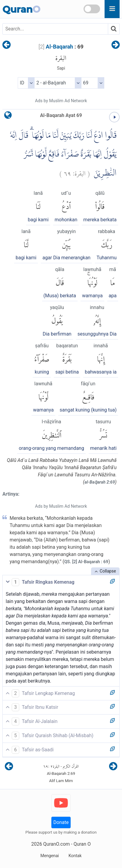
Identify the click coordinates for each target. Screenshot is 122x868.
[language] (8, 117)
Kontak (75, 856)
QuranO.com (56, 844)
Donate (61, 822)
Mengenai (49, 856)
